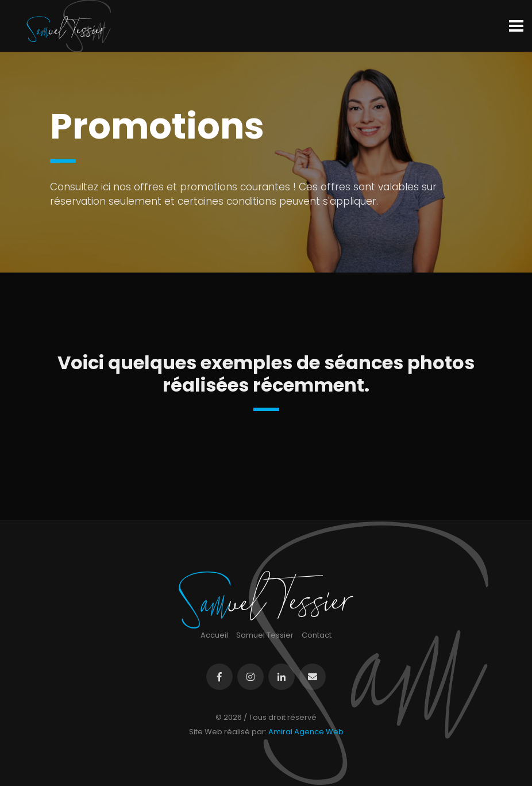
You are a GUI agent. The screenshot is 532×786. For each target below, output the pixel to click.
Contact (317, 635)
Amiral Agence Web (306, 732)
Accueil (214, 635)
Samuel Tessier (265, 635)
